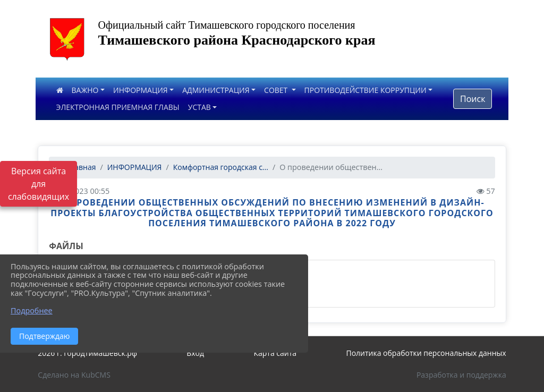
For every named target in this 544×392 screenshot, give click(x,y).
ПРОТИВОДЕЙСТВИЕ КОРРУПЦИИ (365, 90)
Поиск (473, 99)
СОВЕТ (277, 90)
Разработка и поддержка (461, 375)
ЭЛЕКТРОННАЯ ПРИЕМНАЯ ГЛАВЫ (118, 107)
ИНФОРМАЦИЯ (141, 90)
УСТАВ (199, 107)
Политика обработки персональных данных (426, 353)
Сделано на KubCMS (74, 375)
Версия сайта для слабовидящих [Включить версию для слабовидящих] (39, 184)
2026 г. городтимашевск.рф (87, 353)
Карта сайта (275, 353)
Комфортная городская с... (221, 167)
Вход (195, 353)
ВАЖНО (85, 90)
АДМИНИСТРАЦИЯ (216, 90)
